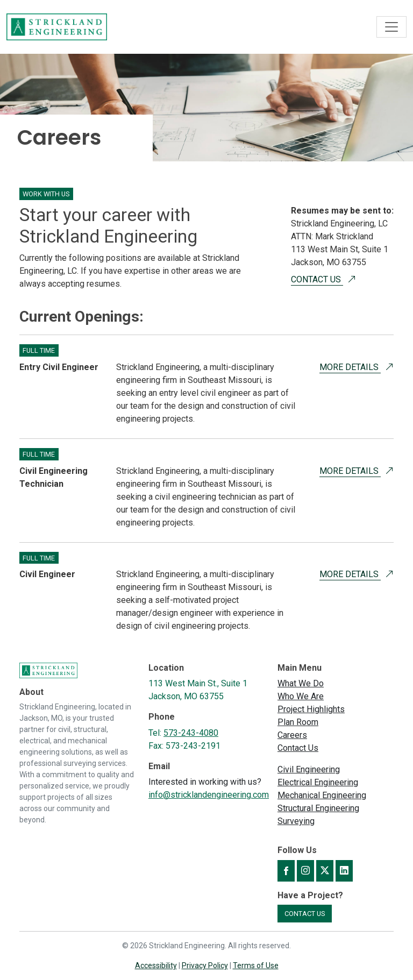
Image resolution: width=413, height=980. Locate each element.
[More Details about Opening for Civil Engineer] (389, 574)
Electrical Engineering (318, 782)
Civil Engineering (309, 769)
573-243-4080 (191, 733)
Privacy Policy (205, 965)
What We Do (301, 683)
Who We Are (301, 696)
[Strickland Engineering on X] (325, 871)
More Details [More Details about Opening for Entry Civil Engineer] (350, 367)
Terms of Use (256, 965)
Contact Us (317, 279)
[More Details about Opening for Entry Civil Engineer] (389, 367)
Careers (292, 735)
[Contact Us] (352, 279)
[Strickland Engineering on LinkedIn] (344, 871)
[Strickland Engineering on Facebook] (286, 871)
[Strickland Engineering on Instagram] (305, 871)
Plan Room (298, 722)
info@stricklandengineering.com (209, 795)
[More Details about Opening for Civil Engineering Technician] (389, 471)
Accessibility (156, 965)
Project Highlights (311, 709)
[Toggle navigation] (391, 27)
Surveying (296, 821)
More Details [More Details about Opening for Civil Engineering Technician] (350, 471)
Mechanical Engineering (322, 795)
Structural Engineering (318, 808)
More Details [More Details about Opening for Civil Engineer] (350, 574)
